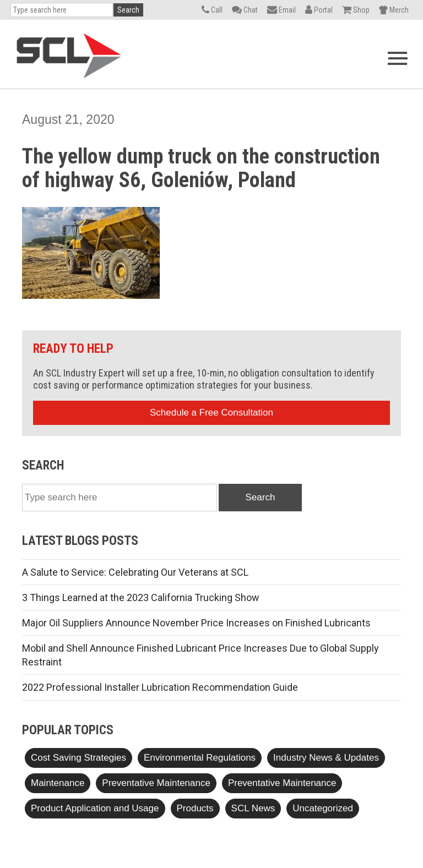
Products (195, 808)
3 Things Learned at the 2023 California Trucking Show (141, 597)
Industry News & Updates (326, 758)
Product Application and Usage (95, 808)
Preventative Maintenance (156, 783)
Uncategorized (323, 808)
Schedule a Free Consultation (211, 413)
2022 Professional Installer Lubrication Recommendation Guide (160, 687)
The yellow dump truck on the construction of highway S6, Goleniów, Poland (201, 168)
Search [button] (128, 10)
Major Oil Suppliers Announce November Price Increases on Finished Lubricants (196, 623)
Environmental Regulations (200, 758)
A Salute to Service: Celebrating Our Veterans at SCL (135, 572)
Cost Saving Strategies (78, 758)
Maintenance (58, 783)
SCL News (253, 808)
